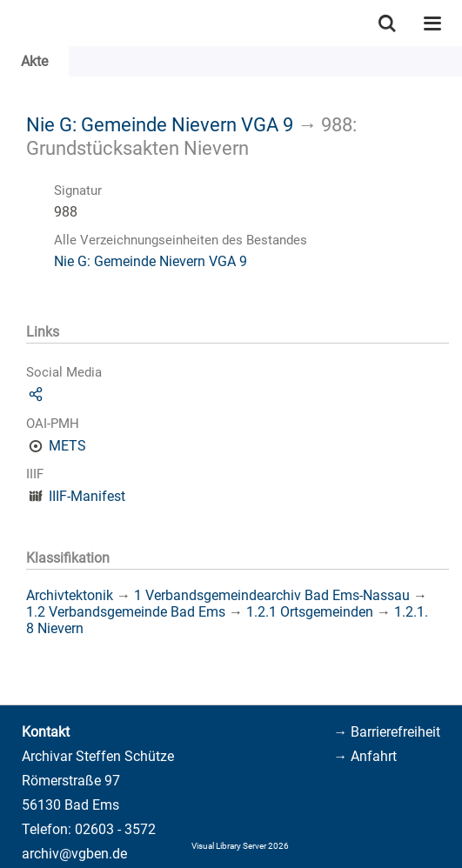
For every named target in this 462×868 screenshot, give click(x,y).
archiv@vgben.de (74, 854)
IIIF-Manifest (87, 496)
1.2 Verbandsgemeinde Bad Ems (126, 612)
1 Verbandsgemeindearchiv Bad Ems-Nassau (272, 595)
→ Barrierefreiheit (387, 732)
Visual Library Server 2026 (240, 846)
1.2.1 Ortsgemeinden (310, 612)
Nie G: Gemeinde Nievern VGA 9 (160, 124)
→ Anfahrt (365, 756)
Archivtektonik (70, 595)
